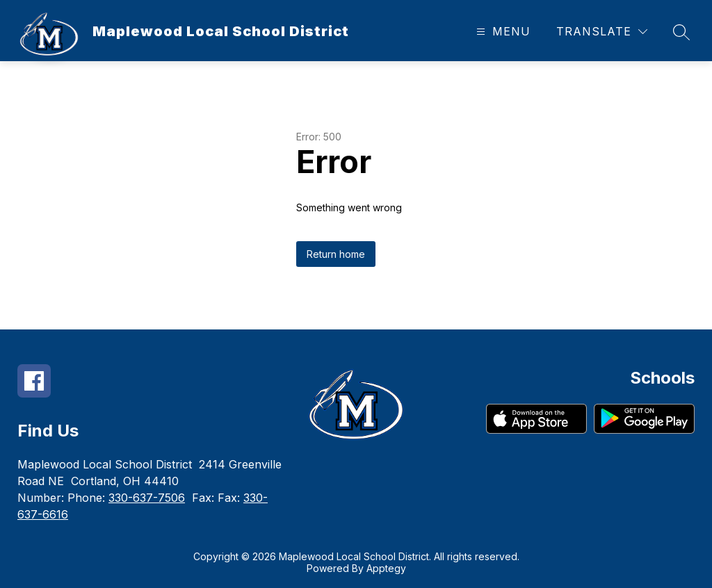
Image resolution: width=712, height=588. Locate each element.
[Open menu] (502, 32)
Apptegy (386, 568)
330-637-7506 (147, 498)
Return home (336, 254)
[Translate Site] (602, 32)
